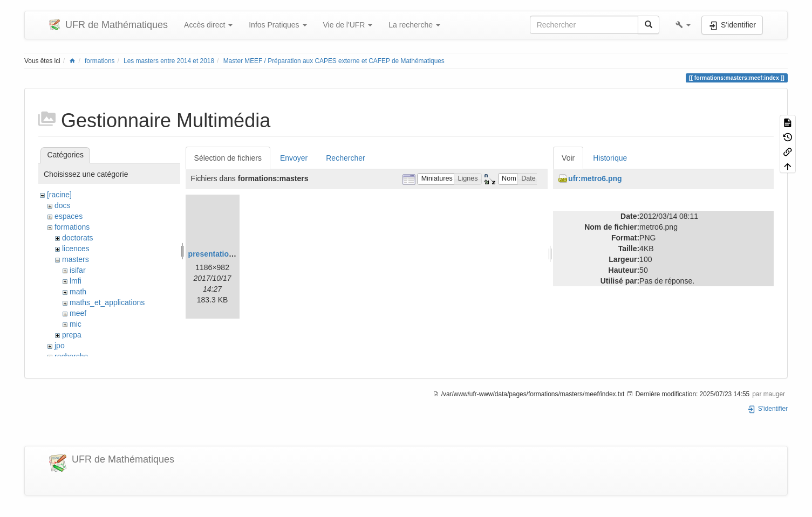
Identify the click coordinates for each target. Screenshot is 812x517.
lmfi (76, 281)
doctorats (78, 238)
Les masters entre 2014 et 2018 (169, 61)
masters (76, 259)
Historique (610, 158)
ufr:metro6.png (595, 178)
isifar (78, 270)
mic (76, 324)
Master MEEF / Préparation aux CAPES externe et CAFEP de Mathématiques (334, 61)
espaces (69, 216)
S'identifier (767, 409)
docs (63, 205)
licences (76, 249)
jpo (60, 346)
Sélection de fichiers (228, 158)
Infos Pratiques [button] (278, 25)
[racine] (59, 195)
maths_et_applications (107, 302)
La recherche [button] (414, 25)
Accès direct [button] (208, 25)
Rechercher (345, 158)
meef (78, 313)
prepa (72, 335)
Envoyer (294, 158)
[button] (683, 25)
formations (100, 61)
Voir (568, 158)
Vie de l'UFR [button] (348, 25)
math (78, 292)
